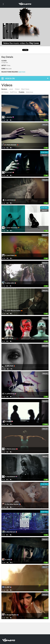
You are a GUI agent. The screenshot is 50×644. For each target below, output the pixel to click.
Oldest (17, 89)
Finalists (22, 92)
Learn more (22, 72)
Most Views (25, 89)
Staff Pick (44, 152)
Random (4, 89)
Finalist (45, 97)
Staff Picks (14, 92)
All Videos (5, 92)
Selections (30, 92)
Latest (11, 89)
